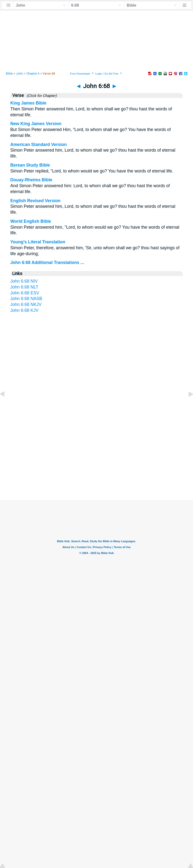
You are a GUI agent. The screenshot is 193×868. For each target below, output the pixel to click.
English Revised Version (35, 201)
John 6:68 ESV (25, 293)
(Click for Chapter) (41, 96)
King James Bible (28, 103)
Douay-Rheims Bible (31, 180)
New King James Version (36, 124)
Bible (9, 74)
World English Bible (31, 221)
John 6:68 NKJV (26, 304)
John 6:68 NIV (24, 281)
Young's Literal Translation (38, 242)
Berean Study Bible (30, 165)
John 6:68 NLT (24, 287)
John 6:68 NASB (26, 299)
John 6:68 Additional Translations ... (47, 263)
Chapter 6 (33, 74)
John (20, 74)
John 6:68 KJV (24, 310)
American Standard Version (39, 145)
